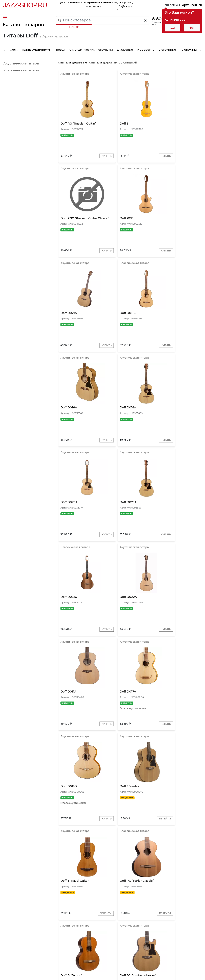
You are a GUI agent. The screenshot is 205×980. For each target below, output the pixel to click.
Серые (101, 915)
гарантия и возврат (93, 4)
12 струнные (189, 59)
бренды (142, 941)
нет (192, 28)
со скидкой (129, 72)
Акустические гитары (21, 73)
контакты (108, 2)
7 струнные (167, 59)
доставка (67, 2)
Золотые (186, 915)
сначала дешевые (74, 72)
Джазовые (125, 59)
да (173, 28)
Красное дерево (122, 915)
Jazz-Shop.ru (25, 5)
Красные (146, 915)
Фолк (13, 59)
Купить (95, 174)
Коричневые (166, 915)
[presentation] (4, 58)
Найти (74, 27)
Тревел (59, 59)
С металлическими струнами (91, 59)
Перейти (94, 676)
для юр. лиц (124, 5)
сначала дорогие (105, 72)
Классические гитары (21, 79)
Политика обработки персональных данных (35, 974)
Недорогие (145, 59)
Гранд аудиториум (35, 59)
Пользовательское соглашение (26, 970)
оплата (80, 2)
